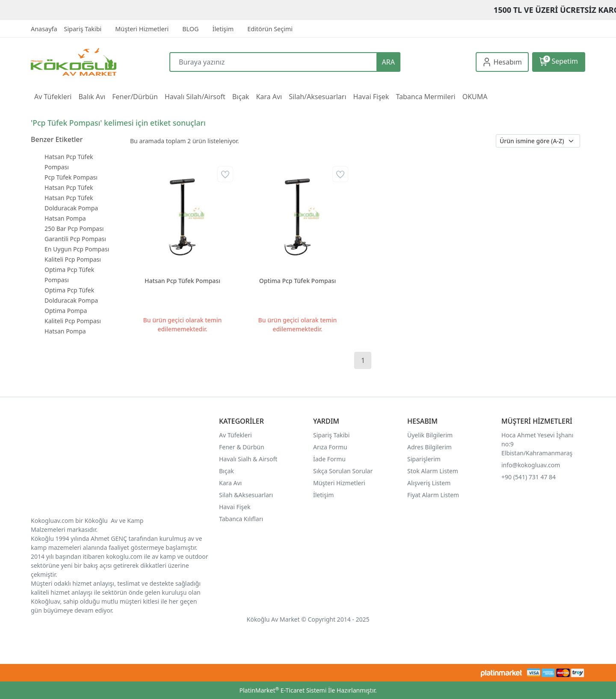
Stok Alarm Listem (433, 471)
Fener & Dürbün (242, 447)
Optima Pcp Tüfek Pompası (298, 281)
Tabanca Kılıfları (242, 519)
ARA (388, 62)
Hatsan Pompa (65, 218)
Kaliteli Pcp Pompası (73, 259)
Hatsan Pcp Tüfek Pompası (182, 281)
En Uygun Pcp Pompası (77, 249)
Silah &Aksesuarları (246, 495)
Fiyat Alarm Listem (433, 495)
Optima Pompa (66, 311)
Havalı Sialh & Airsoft (248, 459)
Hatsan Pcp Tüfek (69, 187)
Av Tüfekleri (235, 435)
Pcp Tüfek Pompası (71, 177)
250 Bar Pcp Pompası (74, 229)
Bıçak (227, 471)
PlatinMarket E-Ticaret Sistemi (283, 690)
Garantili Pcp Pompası (75, 239)
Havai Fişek (235, 507)
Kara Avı (230, 483)
